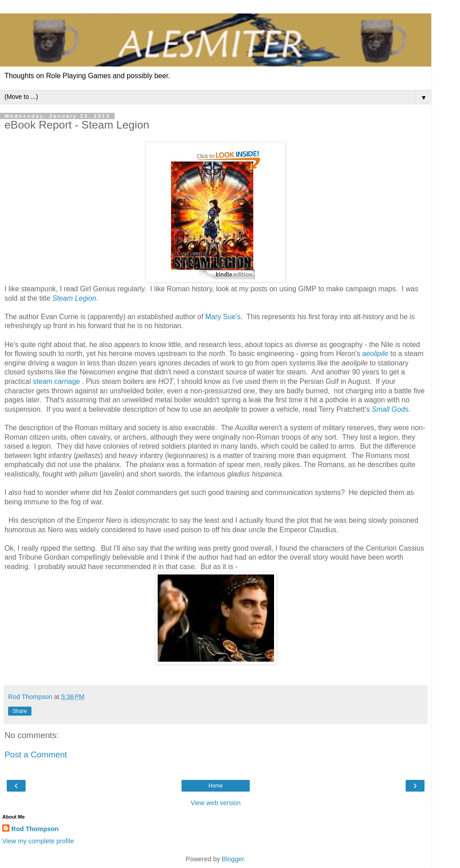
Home (216, 786)
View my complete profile (38, 841)
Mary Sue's (223, 317)
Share (20, 711)
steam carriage (56, 381)
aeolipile (375, 354)
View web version (216, 803)
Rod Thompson (35, 829)
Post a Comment (36, 754)
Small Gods (390, 409)
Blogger (233, 859)
